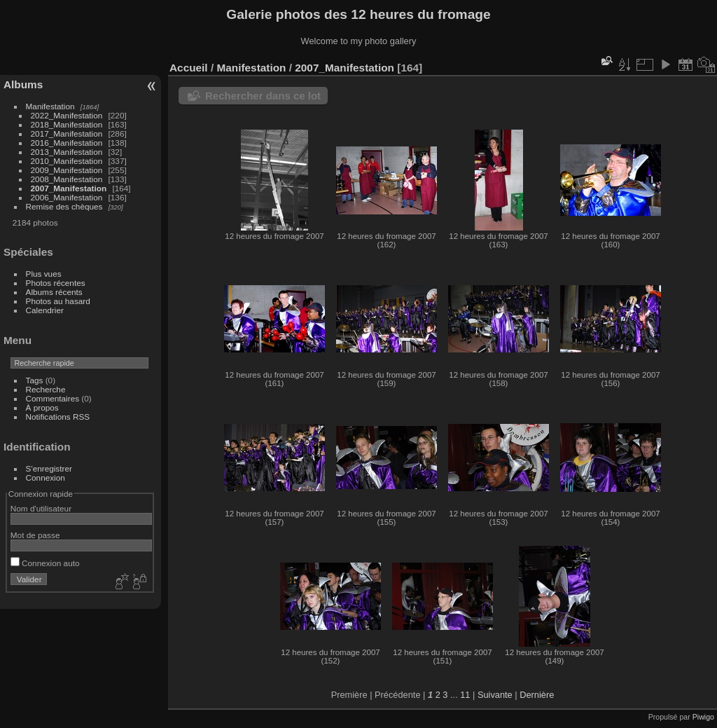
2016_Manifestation (67, 143)
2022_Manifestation (67, 115)
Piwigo (703, 717)
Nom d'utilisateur (41, 508)
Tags (35, 380)
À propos (42, 407)
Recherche (46, 389)
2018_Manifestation (67, 124)
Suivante (495, 695)
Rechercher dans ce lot (263, 96)
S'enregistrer (49, 468)
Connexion (46, 478)
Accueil (189, 68)
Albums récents (54, 292)
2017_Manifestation (67, 133)
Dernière (537, 695)
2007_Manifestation (69, 188)
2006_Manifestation (67, 197)
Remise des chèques (64, 206)
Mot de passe (35, 535)
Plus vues (44, 274)
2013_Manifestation (67, 152)
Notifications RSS (58, 417)
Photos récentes (56, 283)
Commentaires (53, 398)
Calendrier (45, 310)
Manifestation (50, 106)
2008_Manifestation (67, 179)
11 (465, 695)
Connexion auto (45, 563)
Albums (23, 84)
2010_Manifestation (67, 161)
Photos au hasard (58, 301)
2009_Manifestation (67, 170)
